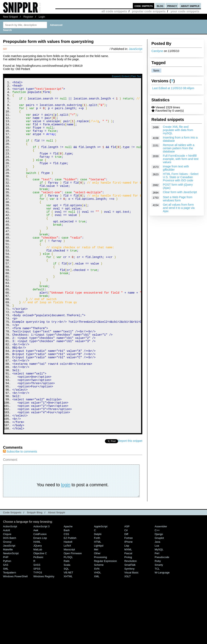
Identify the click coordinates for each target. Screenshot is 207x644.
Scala (67, 630)
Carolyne (157, 51)
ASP (127, 592)
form (156, 71)
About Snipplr (57, 578)
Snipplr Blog (35, 578)
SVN (97, 634)
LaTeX (67, 611)
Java (157, 607)
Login (42, 17)
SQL (66, 634)
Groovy (7, 607)
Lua (157, 611)
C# (126, 596)
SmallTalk (130, 630)
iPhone (128, 607)
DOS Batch (10, 603)
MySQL (159, 615)
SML (6, 634)
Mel (96, 615)
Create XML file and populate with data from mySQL (178, 130)
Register (28, 17)
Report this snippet (130, 506)
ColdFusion (40, 600)
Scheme (99, 630)
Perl (157, 619)
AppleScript (101, 592)
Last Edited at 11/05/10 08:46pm (173, 88)
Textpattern (10, 638)
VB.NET (68, 638)
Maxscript (69, 615)
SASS (37, 630)
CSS (66, 600)
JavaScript (136, 49)
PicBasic (38, 623)
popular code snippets (149, 11)
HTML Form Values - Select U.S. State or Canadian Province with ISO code (181, 177)
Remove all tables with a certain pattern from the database (179, 148)
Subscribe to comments (20, 517)
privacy (172, 6)
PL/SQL (68, 623)
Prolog (128, 623)
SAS (6, 630)
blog (160, 6)
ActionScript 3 (41, 592)
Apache (68, 592)
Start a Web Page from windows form (178, 199)
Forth (97, 603)
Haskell (68, 607)
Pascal (128, 619)
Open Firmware (73, 619)
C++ (157, 596)
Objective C (40, 619)
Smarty (159, 630)
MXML (128, 615)
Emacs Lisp (40, 603)
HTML (98, 607)
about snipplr (190, 6)
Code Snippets (12, 578)
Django (159, 600)
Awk (36, 596)
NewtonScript (11, 619)
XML (97, 642)
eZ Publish (70, 603)
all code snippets (114, 11)
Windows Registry (44, 642)
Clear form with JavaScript (180, 192)
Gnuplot (159, 603)
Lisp (127, 611)
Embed (125, 76)
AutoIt (6, 596)
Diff (126, 600)
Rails (67, 627)
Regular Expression (105, 627)
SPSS (37, 634)
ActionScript (10, 592)
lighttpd (99, 611)
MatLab (38, 615)
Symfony (129, 634)
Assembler (161, 592)
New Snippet (10, 17)
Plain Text (136, 76)
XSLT (127, 642)
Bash (67, 596)
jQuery (38, 611)
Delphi (98, 600)
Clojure (7, 600)
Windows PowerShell (15, 642)
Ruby (158, 627)
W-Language (162, 638)
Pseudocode (162, 623)
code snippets (144, 6)
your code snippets (185, 11)
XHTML (68, 642)
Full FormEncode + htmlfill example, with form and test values (181, 159)
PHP (6, 623)
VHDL (98, 638)
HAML (37, 607)
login (66, 550)
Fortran (129, 603)
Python (7, 627)
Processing (100, 623)
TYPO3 (38, 638)
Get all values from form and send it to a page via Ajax (179, 208)
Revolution (130, 627)
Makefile (8, 615)
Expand (116, 76)
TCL (157, 634)
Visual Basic (131, 638)
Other (97, 619)
